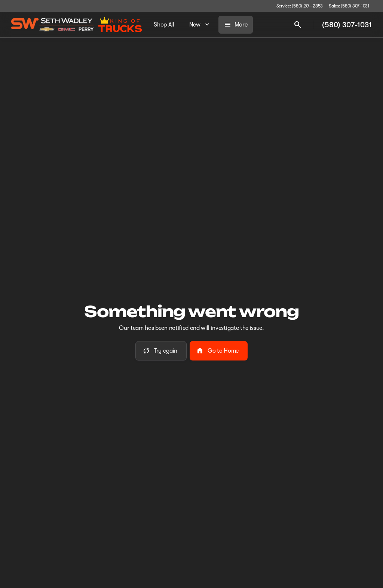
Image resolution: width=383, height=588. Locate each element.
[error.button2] (219, 351)
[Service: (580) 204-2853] (300, 6)
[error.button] (161, 351)
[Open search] (298, 25)
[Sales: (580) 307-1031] (349, 6)
